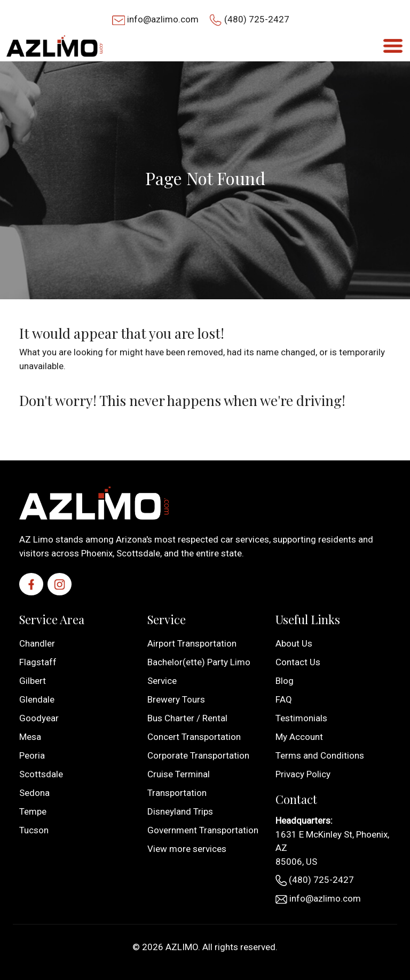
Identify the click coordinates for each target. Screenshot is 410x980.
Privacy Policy (303, 774)
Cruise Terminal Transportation (179, 783)
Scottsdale (41, 774)
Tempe (33, 811)
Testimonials (301, 718)
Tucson (34, 830)
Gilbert (33, 681)
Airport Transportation (192, 643)
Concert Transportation (194, 737)
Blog (285, 681)
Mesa (30, 737)
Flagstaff (38, 662)
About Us (294, 643)
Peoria (32, 755)
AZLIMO (182, 947)
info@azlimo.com (163, 19)
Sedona (34, 793)
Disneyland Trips (180, 811)
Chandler (37, 643)
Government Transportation (203, 830)
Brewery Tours (176, 699)
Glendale (37, 699)
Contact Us (298, 662)
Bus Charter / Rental (187, 718)
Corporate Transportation (198, 755)
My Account (299, 737)
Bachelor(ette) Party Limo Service (199, 671)
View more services (187, 849)
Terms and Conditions (320, 755)
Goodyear (39, 718)
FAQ (284, 699)
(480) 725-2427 (257, 19)
